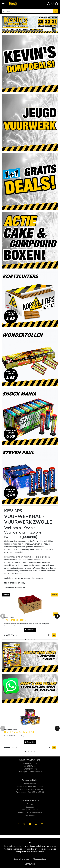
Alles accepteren (40, 859)
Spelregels (30, 807)
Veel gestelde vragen (30, 810)
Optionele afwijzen (21, 859)
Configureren (30, 864)
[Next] (57, 616)
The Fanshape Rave (15, 620)
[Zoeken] (27, 11)
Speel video (30, 630)
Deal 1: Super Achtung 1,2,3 (19, 732)
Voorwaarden (30, 815)
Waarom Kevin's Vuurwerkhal (30, 813)
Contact (30, 804)
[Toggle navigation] (3, 4)
